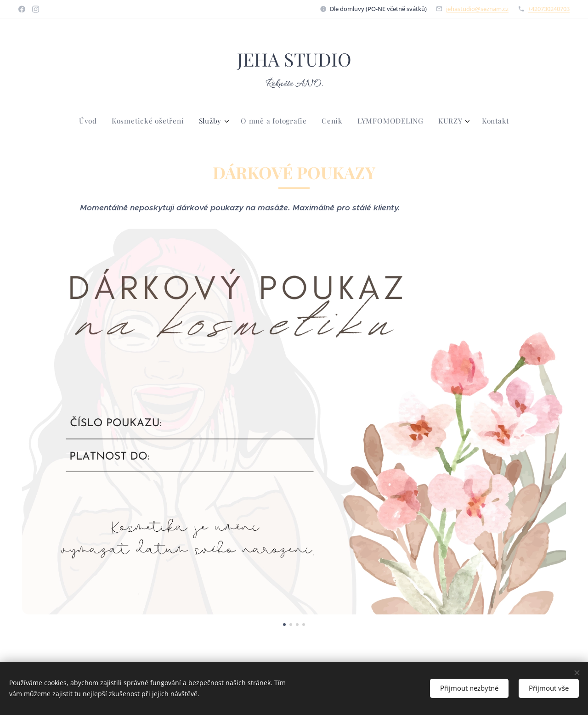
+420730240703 (549, 9)
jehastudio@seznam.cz (477, 9)
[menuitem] (242, 121)
